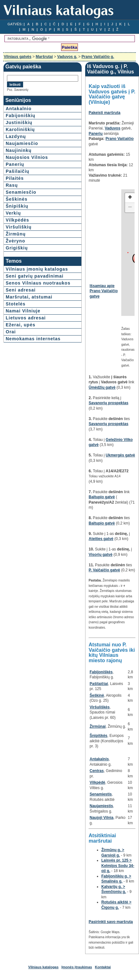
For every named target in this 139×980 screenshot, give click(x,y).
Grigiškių (17, 248)
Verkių (13, 213)
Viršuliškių (19, 227)
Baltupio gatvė (102, 497)
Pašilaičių (18, 171)
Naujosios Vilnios (27, 157)
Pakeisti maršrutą (104, 113)
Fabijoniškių (21, 116)
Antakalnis (99, 759)
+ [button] (130, 198)
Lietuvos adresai (26, 318)
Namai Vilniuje (23, 311)
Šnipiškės (98, 736)
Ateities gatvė (101, 539)
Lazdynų (16, 136)
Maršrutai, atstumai (29, 297)
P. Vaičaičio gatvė (104, 570)
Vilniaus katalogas (43, 967)
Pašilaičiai (99, 684)
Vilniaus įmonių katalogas (37, 269)
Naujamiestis (101, 806)
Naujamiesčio (22, 143)
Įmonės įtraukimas (77, 967)
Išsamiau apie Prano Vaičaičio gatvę (104, 291)
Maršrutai (44, 57)
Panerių (15, 164)
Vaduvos (113, 128)
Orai (11, 332)
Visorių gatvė (101, 555)
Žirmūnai (98, 726)
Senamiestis (101, 794)
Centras (97, 771)
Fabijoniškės (101, 672)
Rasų (12, 185)
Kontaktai (103, 967)
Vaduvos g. (67, 57)
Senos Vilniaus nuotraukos (38, 283)
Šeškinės (17, 199)
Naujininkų (19, 150)
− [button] (130, 208)
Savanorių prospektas (108, 403)
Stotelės (16, 304)
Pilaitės (15, 178)
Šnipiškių (17, 206)
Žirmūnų (16, 234)
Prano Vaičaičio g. (98, 57)
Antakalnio (19, 109)
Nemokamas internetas (33, 339)
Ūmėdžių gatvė (102, 387)
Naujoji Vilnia (101, 818)
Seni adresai (21, 290)
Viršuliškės (100, 707)
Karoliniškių (20, 129)
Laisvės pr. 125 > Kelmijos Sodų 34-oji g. (118, 866)
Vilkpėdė (97, 782)
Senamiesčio (21, 192)
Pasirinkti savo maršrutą (111, 922)
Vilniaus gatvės (18, 57)
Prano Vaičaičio (120, 139)
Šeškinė (97, 695)
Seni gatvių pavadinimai (35, 276)
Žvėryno (15, 241)
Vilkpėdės (17, 220)
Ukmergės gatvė (120, 455)
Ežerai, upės (21, 325)
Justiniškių (19, 123)
